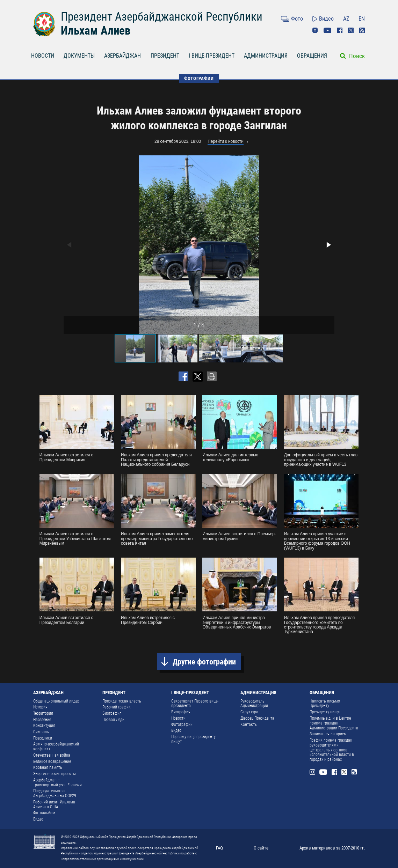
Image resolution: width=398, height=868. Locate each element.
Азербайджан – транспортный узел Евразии (57, 782)
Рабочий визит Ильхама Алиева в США (54, 804)
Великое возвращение (52, 762)
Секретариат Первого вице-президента (195, 704)
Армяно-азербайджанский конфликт (56, 746)
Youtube (327, 30)
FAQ (219, 848)
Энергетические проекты (55, 774)
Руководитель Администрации (254, 704)
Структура (249, 712)
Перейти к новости (226, 142)
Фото (297, 19)
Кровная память (48, 767)
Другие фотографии (204, 662)
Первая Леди (113, 720)
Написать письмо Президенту (325, 704)
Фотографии (182, 724)
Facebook (340, 30)
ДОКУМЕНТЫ (79, 56)
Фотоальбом (44, 813)
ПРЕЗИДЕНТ (165, 56)
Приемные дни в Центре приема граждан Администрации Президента (334, 723)
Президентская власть (122, 701)
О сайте (261, 848)
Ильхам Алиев (96, 31)
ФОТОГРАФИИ (199, 78)
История (40, 707)
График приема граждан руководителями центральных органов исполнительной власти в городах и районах (332, 750)
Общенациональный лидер (56, 701)
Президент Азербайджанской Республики (162, 17)
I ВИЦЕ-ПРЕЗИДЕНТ (212, 56)
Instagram (315, 30)
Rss (362, 30)
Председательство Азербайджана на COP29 (55, 793)
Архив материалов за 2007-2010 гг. (332, 848)
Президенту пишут (325, 712)
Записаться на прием (328, 734)
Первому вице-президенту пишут (193, 739)
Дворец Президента (257, 718)
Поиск (357, 56)
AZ (346, 19)
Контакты (249, 724)
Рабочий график (117, 707)
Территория (43, 713)
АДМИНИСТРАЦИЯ (266, 56)
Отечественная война (52, 755)
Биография (112, 713)
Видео (326, 19)
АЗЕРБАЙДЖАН (122, 56)
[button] (328, 245)
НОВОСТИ (43, 56)
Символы (41, 732)
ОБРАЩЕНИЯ (312, 56)
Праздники (43, 738)
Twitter (351, 30)
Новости (178, 718)
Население (42, 720)
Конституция (44, 726)
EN (362, 19)
